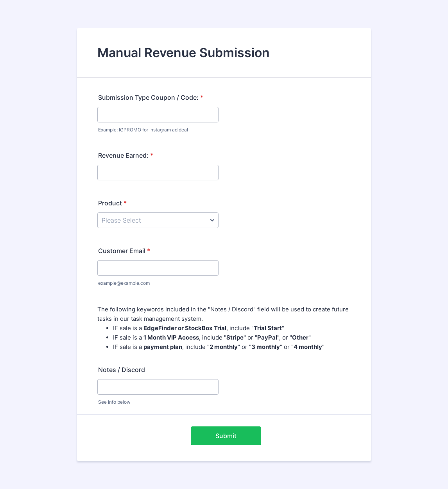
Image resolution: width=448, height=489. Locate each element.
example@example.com (124, 283)
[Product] (158, 220)
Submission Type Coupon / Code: (151, 97)
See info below (114, 402)
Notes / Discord (122, 370)
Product (112, 203)
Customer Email (124, 251)
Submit (226, 436)
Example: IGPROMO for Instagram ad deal (143, 130)
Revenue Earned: (126, 155)
